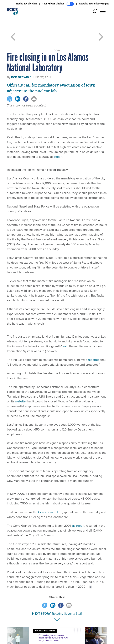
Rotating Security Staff (67, 600)
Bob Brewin (20, 63)
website (20, 387)
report (58, 143)
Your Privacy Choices (58, 4)
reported (94, 346)
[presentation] (12, 628)
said (66, 332)
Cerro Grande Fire (50, 498)
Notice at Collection (26, 4)
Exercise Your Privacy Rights (94, 4)
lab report (78, 512)
